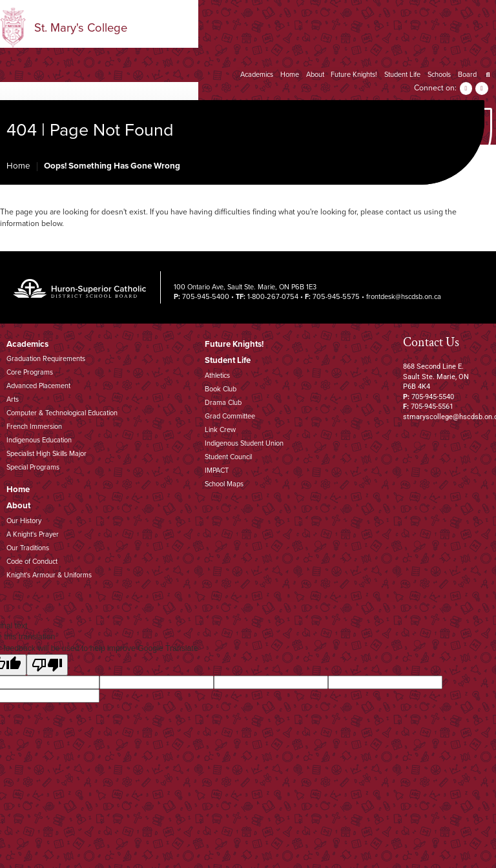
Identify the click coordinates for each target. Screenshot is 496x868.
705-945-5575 (336, 297)
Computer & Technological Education (62, 413)
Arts (13, 399)
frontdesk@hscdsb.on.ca (404, 297)
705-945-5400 (206, 297)
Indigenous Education (39, 440)
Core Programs (30, 372)
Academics (257, 75)
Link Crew (220, 430)
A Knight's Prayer (33, 534)
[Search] (488, 75)
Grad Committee (230, 416)
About (315, 75)
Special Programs (33, 467)
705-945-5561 (432, 407)
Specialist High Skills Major (46, 454)
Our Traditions (28, 548)
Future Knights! (354, 75)
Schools (439, 75)
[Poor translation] (47, 665)
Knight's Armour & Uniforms (49, 575)
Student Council (228, 457)
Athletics (217, 376)
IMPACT (217, 470)
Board (467, 75)
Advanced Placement (38, 386)
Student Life (402, 75)
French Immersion (34, 427)
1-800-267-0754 (273, 297)
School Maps (224, 484)
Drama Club (223, 403)
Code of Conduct (32, 562)
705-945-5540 (433, 397)
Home (290, 75)
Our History (24, 521)
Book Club (221, 389)
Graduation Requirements (46, 359)
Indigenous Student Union (244, 443)
